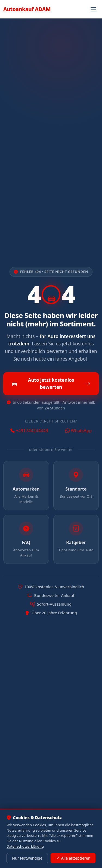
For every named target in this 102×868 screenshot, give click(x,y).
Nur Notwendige (27, 858)
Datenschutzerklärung (25, 846)
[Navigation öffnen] (93, 9)
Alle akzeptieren (73, 858)
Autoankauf (27, 9)
